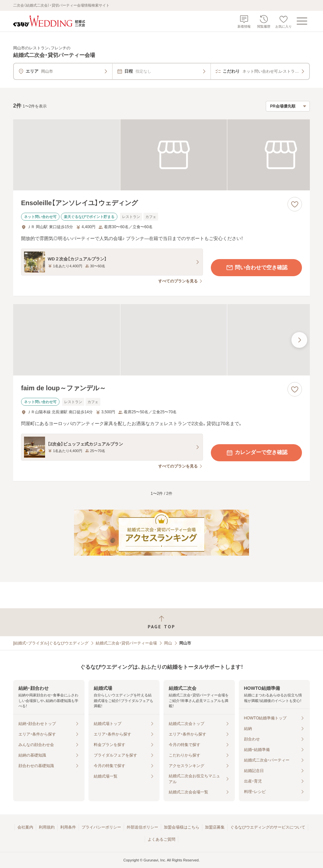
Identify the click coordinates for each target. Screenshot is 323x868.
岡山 (168, 643)
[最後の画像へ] (299, 340)
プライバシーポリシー (101, 827)
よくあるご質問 (161, 839)
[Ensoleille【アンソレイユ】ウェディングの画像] (161, 155)
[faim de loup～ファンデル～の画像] (161, 340)
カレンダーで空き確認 (257, 453)
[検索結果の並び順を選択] (288, 106)
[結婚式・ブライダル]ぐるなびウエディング (51, 643)
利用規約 (47, 827)
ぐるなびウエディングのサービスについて (268, 827)
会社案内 (25, 827)
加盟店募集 (215, 827)
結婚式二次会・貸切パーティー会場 (126, 643)
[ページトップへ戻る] (161, 622)
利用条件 (68, 827)
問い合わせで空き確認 (257, 268)
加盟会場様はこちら (182, 827)
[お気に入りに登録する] (295, 204)
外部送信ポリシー (142, 827)
